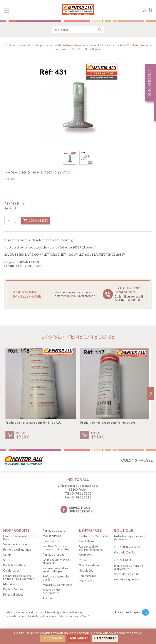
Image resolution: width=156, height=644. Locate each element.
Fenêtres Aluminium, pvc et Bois (20, 538)
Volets (7, 555)
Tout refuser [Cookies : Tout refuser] (79, 638)
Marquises (10, 584)
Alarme (47, 598)
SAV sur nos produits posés (56, 578)
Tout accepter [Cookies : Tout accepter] (52, 638)
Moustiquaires (52, 536)
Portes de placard (54, 531)
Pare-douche (51, 541)
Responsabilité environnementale (90, 548)
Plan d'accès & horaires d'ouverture (129, 567)
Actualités (85, 555)
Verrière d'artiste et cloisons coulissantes (56, 548)
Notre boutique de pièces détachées (130, 538)
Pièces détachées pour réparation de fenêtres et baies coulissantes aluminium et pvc (68, 45)
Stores (7, 560)
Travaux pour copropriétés (51, 591)
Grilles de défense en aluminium (56, 561)
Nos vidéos (86, 570)
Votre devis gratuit (126, 574)
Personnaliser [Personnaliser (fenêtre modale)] (105, 638)
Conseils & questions (127, 579)
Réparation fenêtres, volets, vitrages (56, 570)
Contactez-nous (129, 294)
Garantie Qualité (125, 552)
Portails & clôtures (15, 565)
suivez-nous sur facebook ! (82, 509)
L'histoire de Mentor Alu (94, 536)
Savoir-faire (86, 541)
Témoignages (87, 576)
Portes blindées (13, 594)
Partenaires (86, 581)
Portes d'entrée (13, 589)
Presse (83, 560)
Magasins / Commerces (57, 585)
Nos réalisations (89, 565)
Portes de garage (54, 555)
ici (72, 240)
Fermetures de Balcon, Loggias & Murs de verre (19, 577)
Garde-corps (11, 570)
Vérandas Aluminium (16, 544)
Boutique (10, 45)
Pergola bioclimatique (17, 550)
